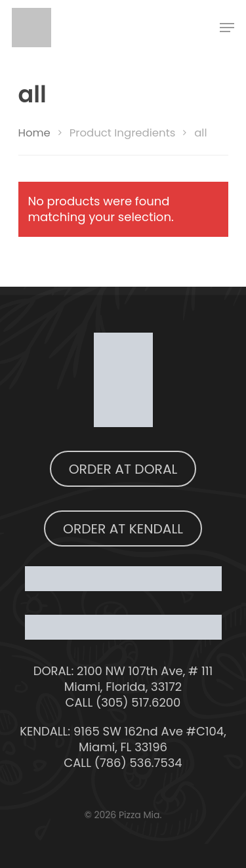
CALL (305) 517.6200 (123, 702)
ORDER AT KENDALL (123, 529)
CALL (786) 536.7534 (123, 763)
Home (34, 133)
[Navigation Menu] (227, 28)
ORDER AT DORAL (123, 469)
